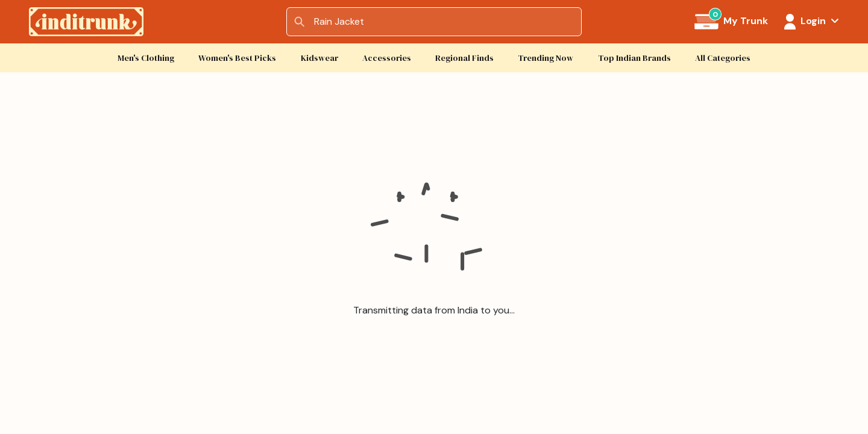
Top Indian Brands (634, 58)
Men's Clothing (146, 58)
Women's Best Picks (237, 58)
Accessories (387, 58)
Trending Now (546, 58)
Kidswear (319, 58)
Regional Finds (464, 58)
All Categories (723, 58)
